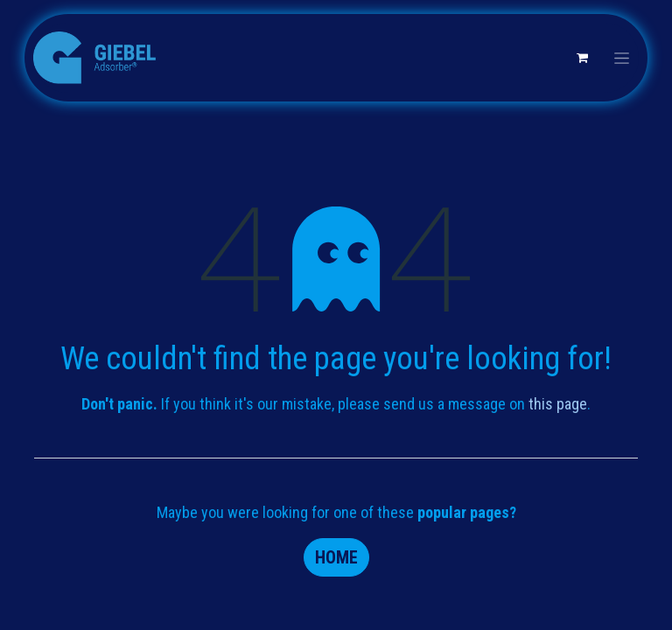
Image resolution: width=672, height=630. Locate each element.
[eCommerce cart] (582, 58)
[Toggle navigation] (622, 58)
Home (336, 557)
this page (558, 404)
